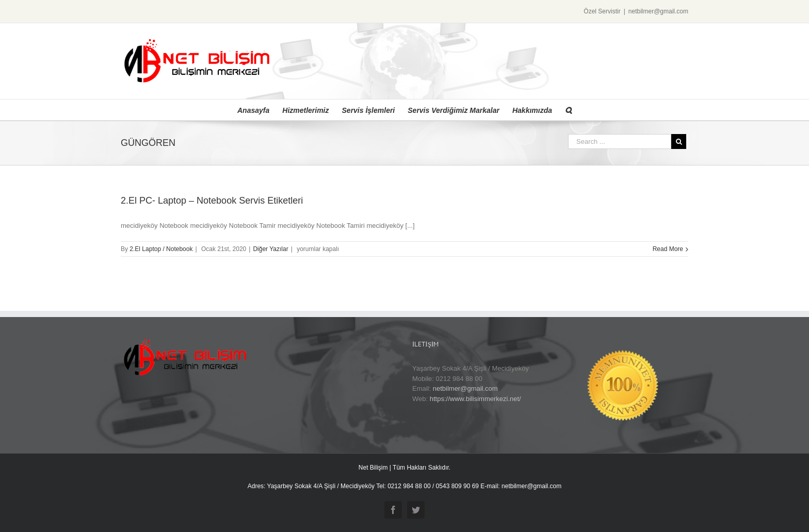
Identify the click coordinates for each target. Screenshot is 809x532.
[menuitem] (260, 110)
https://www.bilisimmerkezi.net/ (475, 399)
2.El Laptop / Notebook (161, 249)
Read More (668, 249)
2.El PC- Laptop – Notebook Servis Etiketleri (212, 201)
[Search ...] (620, 142)
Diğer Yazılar (270, 249)
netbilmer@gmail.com (658, 11)
